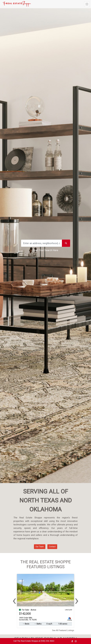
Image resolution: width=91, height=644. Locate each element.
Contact (52, 547)
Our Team (40, 547)
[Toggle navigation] (87, 4)
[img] (72, 641)
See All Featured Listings (63, 630)
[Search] (42, 243)
